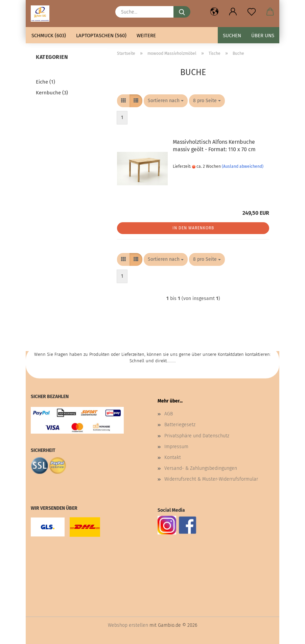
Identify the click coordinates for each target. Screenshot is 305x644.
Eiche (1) (45, 82)
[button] (214, 12)
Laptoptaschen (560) (101, 36)
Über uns (263, 36)
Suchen (232, 36)
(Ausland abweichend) (243, 166)
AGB (169, 414)
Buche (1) (46, 71)
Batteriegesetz (180, 425)
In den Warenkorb (193, 228)
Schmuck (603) (49, 36)
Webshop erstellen (128, 625)
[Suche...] (182, 12)
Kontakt (173, 457)
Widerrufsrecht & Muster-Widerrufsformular (211, 479)
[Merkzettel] (251, 12)
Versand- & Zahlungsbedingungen (201, 468)
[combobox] (166, 101)
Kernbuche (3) (52, 93)
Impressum (176, 447)
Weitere (146, 36)
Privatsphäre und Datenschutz (197, 436)
